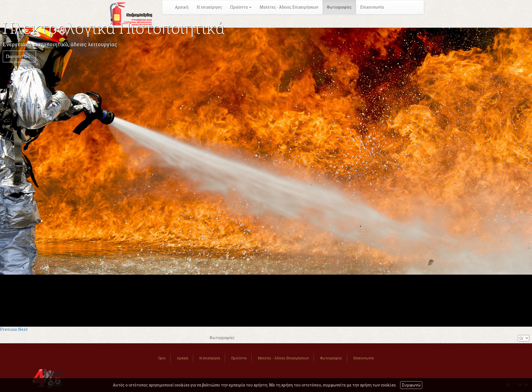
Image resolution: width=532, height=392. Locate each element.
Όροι (162, 358)
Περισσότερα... (19, 56)
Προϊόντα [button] (241, 7)
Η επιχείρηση (209, 7)
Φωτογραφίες (339, 7)
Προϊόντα (239, 358)
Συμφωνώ (411, 385)
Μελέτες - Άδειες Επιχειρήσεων (289, 7)
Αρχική (182, 7)
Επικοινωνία (372, 7)
